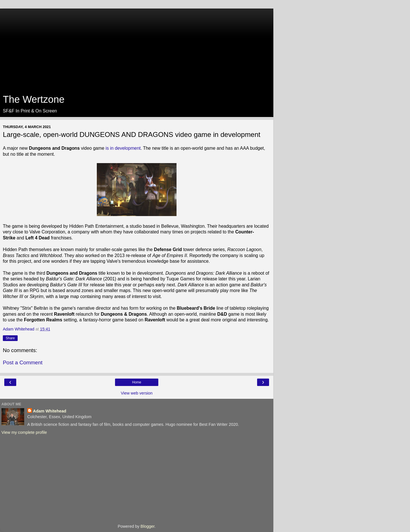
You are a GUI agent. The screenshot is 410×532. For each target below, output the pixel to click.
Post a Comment (23, 362)
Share (10, 338)
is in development (123, 148)
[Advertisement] (137, 48)
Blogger (148, 526)
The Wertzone (34, 99)
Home (137, 382)
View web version (137, 393)
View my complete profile (24, 432)
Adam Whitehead (50, 411)
